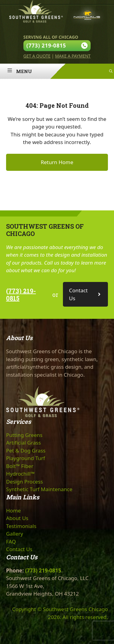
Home (13, 510)
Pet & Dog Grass (26, 450)
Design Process (24, 482)
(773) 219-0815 (21, 294)
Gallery (15, 534)
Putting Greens (24, 435)
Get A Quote (37, 56)
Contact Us (19, 549)
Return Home (57, 162)
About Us (17, 518)
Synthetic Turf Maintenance (39, 489)
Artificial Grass (23, 443)
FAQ (11, 542)
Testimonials (21, 526)
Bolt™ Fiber (20, 466)
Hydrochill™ (20, 474)
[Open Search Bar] (111, 71)
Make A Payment (73, 56)
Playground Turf (26, 458)
